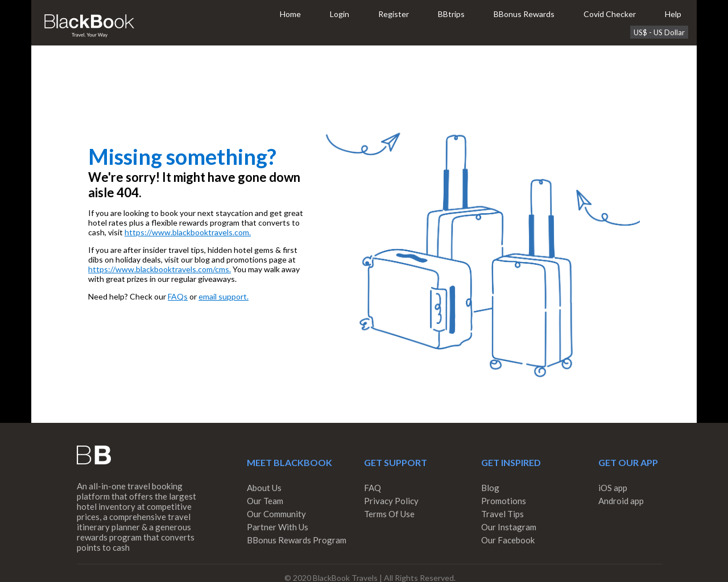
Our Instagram (509, 527)
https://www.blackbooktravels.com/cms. (160, 269)
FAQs (178, 296)
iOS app (613, 488)
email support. (224, 296)
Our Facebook (508, 540)
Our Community (276, 514)
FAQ (373, 488)
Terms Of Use (389, 514)
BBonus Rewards (524, 14)
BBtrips (451, 14)
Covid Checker (610, 14)
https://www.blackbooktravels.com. (188, 232)
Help (673, 14)
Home (290, 14)
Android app (621, 501)
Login (340, 14)
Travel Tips (502, 514)
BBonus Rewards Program (297, 540)
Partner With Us (278, 527)
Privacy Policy (391, 501)
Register (394, 14)
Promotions (504, 501)
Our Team (265, 501)
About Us (264, 488)
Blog (490, 488)
